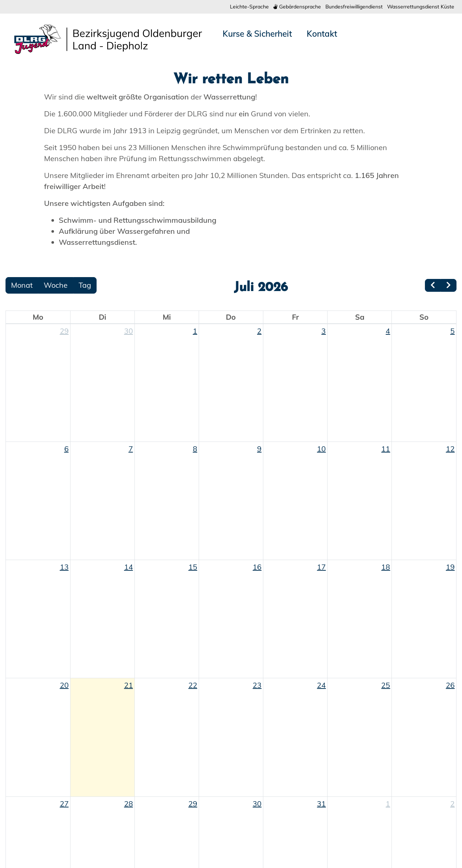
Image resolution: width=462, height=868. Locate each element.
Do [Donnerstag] (231, 522)
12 (450, 654)
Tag (85, 491)
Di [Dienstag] (102, 522)
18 (386, 772)
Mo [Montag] (38, 522)
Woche (56, 491)
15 (193, 772)
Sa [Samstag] (360, 522)
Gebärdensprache (281, 7)
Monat (22, 491)
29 (64, 536)
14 (129, 772)
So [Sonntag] (424, 522)
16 (257, 772)
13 (64, 772)
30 (129, 536)
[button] (35, 164)
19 (450, 772)
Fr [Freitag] (295, 522)
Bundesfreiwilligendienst (344, 7)
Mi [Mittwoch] (167, 522)
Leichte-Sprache (230, 7)
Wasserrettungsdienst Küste (417, 7)
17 (321, 772)
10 (321, 654)
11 (386, 654)
